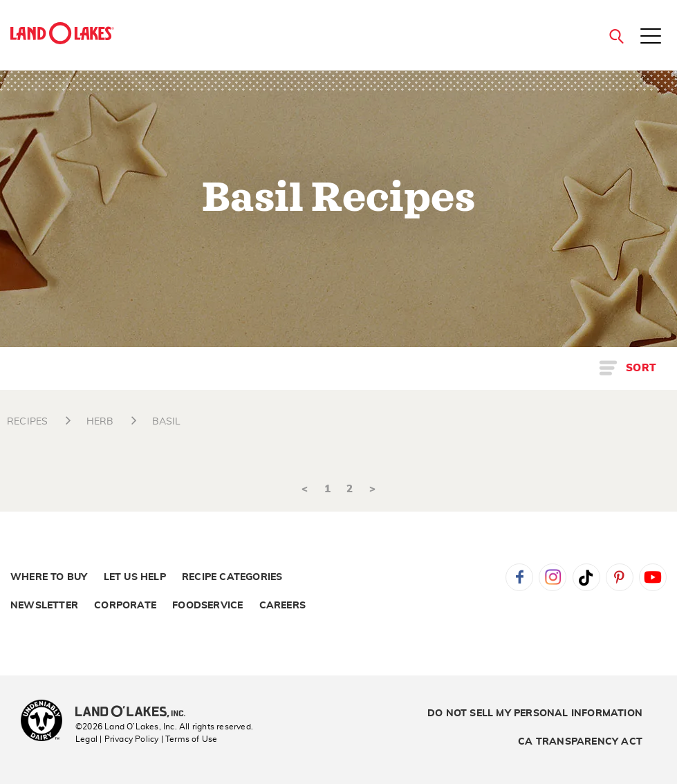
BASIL (167, 422)
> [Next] (372, 489)
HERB (100, 422)
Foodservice (207, 606)
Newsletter (44, 606)
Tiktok (586, 577)
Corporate (125, 606)
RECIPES (27, 422)
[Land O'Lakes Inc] (136, 713)
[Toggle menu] (651, 37)
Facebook (519, 577)
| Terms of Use (189, 739)
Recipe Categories (232, 577)
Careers (282, 606)
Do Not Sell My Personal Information (535, 713)
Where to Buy (49, 577)
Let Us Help (135, 577)
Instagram (553, 577)
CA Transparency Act (580, 742)
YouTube (653, 577)
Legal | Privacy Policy (117, 739)
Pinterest (620, 577)
